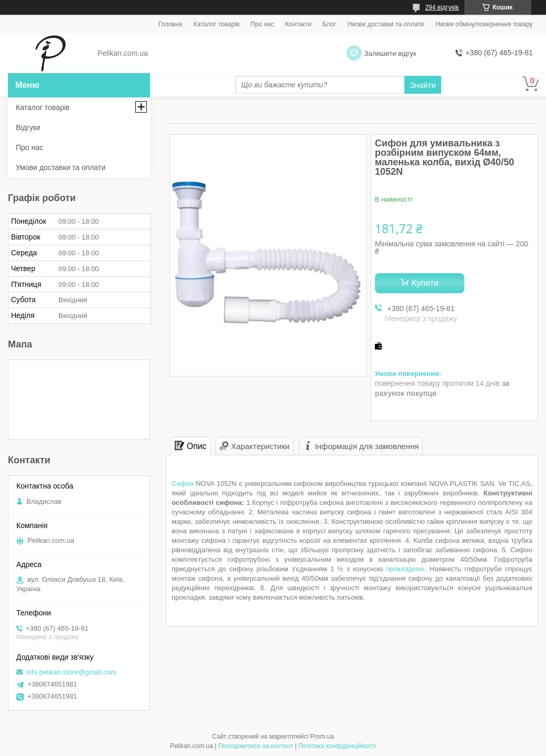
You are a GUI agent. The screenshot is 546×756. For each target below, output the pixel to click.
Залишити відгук (390, 53)
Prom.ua (322, 737)
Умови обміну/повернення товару (484, 24)
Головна (171, 24)
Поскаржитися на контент (255, 746)
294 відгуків (442, 7)
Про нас (262, 24)
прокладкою (405, 569)
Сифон (183, 484)
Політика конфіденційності (337, 746)
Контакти (298, 24)
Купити (425, 283)
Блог (329, 24)
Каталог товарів (216, 24)
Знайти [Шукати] (423, 85)
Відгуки (28, 127)
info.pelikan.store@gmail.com (71, 672)
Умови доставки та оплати (385, 24)
